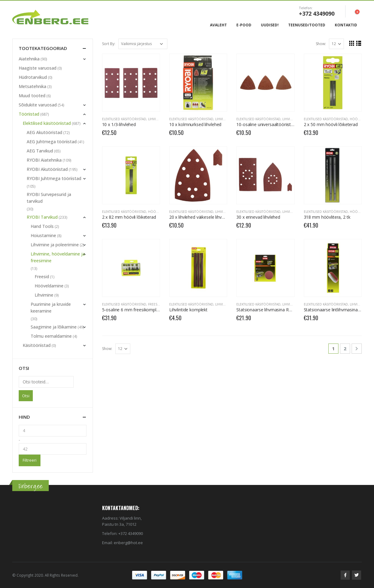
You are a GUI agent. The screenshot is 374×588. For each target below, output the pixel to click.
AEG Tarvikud (40, 151)
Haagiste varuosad (38, 68)
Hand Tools (42, 226)
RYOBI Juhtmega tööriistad (54, 178)
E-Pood (244, 25)
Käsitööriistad (37, 345)
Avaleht (218, 25)
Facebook (345, 575)
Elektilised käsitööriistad (124, 119)
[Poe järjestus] (143, 44)
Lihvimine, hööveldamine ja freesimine (58, 257)
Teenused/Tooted (307, 25)
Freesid (154, 304)
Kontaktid (346, 25)
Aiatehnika (29, 59)
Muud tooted (32, 96)
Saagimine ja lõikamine (54, 327)
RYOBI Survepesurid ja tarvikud (49, 198)
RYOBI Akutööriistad (47, 169)
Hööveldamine (49, 286)
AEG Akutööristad (44, 132)
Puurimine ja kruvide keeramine (51, 307)
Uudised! (270, 25)
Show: (321, 44)
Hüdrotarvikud (33, 77)
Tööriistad (29, 114)
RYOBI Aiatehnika (44, 160)
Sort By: (109, 44)
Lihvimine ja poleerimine (55, 245)
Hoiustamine (43, 235)
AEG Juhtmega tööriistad (52, 142)
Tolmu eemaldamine (51, 336)
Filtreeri (30, 460)
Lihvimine (156, 119)
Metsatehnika (32, 86)
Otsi (26, 396)
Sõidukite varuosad (38, 105)
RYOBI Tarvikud (42, 217)
